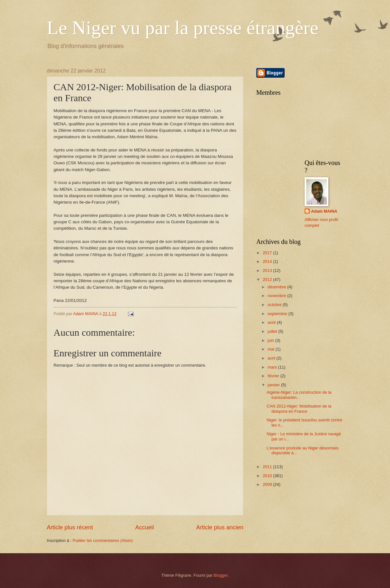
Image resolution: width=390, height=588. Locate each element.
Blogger (221, 575)
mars (273, 367)
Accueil (144, 527)
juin (271, 340)
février (274, 376)
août (272, 322)
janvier (274, 385)
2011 (268, 467)
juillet (273, 331)
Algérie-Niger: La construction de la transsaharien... (299, 395)
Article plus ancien (220, 527)
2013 (268, 270)
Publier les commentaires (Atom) (103, 540)
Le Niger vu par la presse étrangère (183, 28)
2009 (268, 484)
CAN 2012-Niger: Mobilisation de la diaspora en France (299, 409)
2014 (268, 261)
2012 (268, 280)
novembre (277, 296)
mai (271, 349)
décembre (277, 287)
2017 (268, 253)
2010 (268, 476)
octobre (275, 305)
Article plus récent (70, 527)
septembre (278, 314)
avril (272, 358)
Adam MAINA (324, 211)
